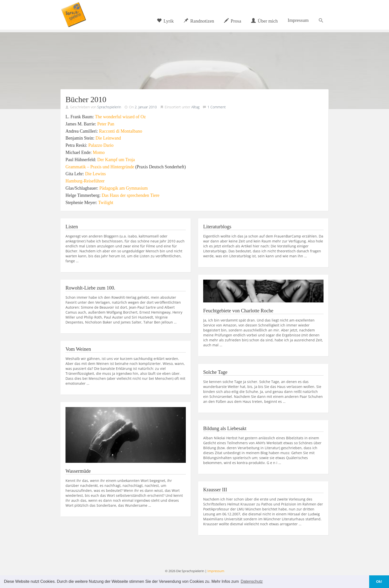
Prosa (233, 21)
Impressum (298, 20)
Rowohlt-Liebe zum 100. (90, 288)
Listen (72, 227)
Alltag (195, 107)
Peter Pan (106, 124)
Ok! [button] (379, 582)
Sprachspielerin (109, 107)
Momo (99, 152)
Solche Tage (215, 372)
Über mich (264, 21)
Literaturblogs (217, 227)
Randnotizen (199, 21)
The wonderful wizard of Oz (120, 117)
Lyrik (165, 21)
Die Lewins (95, 174)
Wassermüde (78, 471)
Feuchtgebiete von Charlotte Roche (238, 311)
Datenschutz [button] (252, 581)
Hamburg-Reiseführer (85, 181)
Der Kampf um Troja (116, 160)
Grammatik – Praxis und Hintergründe (100, 167)
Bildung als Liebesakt (225, 428)
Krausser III (215, 490)
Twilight (106, 203)
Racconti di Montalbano (121, 131)
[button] (321, 20)
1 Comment (217, 107)
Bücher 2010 (86, 99)
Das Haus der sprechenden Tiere (131, 195)
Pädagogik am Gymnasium (123, 188)
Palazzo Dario (101, 145)
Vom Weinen (78, 349)
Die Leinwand (108, 138)
